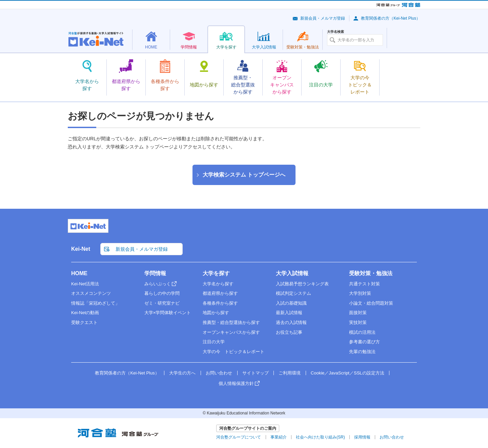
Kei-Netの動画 (85, 313)
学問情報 (155, 273)
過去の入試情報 (291, 322)
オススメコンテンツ (91, 293)
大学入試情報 (292, 273)
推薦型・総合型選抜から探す (231, 322)
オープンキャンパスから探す (231, 332)
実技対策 (358, 322)
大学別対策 (360, 293)
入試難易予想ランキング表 (302, 284)
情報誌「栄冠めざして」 (95, 303)
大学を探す (216, 273)
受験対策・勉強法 (371, 273)
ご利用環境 (290, 373)
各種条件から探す (220, 303)
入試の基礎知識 (291, 303)
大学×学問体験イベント (168, 313)
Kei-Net (81, 249)
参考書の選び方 (364, 342)
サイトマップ (256, 373)
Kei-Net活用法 (85, 284)
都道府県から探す (220, 293)
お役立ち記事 (289, 332)
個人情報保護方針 (236, 383)
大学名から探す (218, 284)
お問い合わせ (219, 373)
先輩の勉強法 (362, 352)
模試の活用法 (362, 332)
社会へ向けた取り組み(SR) (320, 437)
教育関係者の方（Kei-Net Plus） (391, 18)
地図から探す (216, 313)
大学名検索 (335, 32)
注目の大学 (214, 342)
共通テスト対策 (364, 284)
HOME (79, 273)
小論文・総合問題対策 (371, 303)
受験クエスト (84, 322)
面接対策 (358, 313)
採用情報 (362, 437)
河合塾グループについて (239, 437)
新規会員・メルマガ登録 (323, 18)
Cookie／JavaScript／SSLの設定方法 (348, 373)
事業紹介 (279, 437)
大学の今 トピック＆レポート (233, 352)
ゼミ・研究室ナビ (162, 303)
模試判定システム (293, 293)
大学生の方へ (182, 373)
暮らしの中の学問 (162, 293)
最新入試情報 (289, 313)
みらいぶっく (158, 284)
